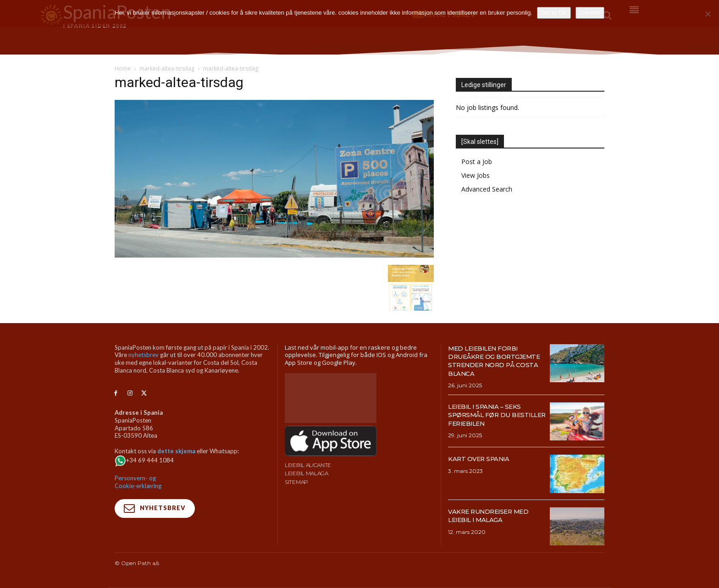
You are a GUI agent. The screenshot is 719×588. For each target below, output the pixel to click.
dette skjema (176, 451)
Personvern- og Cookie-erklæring (138, 482)
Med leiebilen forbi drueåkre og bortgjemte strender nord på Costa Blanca (495, 361)
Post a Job (477, 162)
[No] (708, 14)
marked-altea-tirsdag (167, 69)
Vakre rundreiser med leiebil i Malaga (495, 515)
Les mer (590, 13)
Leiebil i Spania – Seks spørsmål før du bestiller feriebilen (491, 415)
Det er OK (554, 13)
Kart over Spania (484, 459)
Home (123, 69)
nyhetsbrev (144, 355)
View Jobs (476, 175)
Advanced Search (487, 189)
